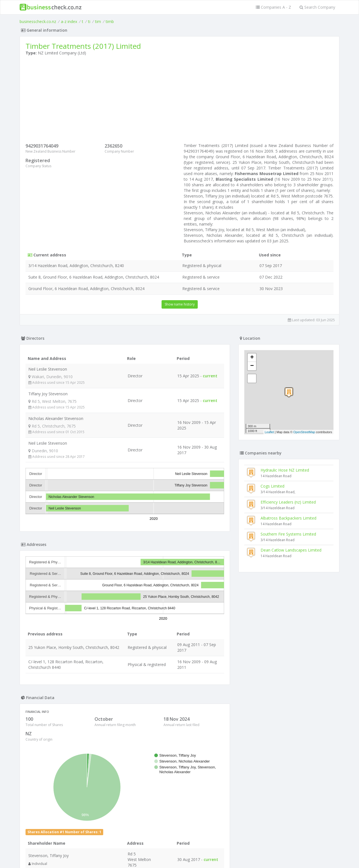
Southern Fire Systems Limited (288, 534)
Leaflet (269, 432)
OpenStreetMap (304, 432)
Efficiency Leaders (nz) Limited (288, 502)
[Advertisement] (179, 101)
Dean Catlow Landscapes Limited (291, 550)
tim (98, 21)
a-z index (69, 21)
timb (110, 21)
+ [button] (252, 358)
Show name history (180, 304)
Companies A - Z (273, 7)
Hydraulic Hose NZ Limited (285, 470)
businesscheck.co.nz (38, 21)
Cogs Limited (272, 486)
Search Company (317, 7)
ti (89, 21)
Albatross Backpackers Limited (288, 518)
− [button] (252, 366)
